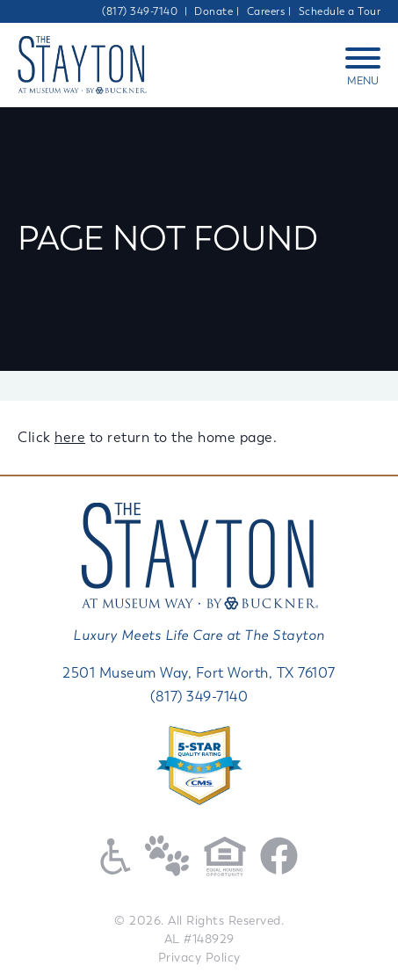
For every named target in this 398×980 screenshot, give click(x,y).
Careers (266, 11)
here (70, 437)
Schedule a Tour (340, 11)
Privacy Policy (199, 958)
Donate (213, 11)
